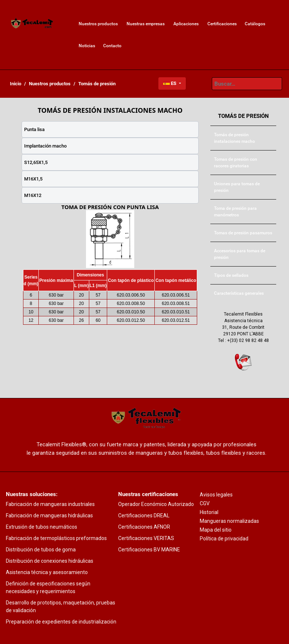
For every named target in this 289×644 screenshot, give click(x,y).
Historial (209, 512)
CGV (205, 503)
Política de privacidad (224, 539)
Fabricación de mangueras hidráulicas (49, 515)
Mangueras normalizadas (229, 521)
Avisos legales (216, 495)
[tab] (110, 129)
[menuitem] (32, 24)
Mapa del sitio (216, 530)
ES (170, 83)
